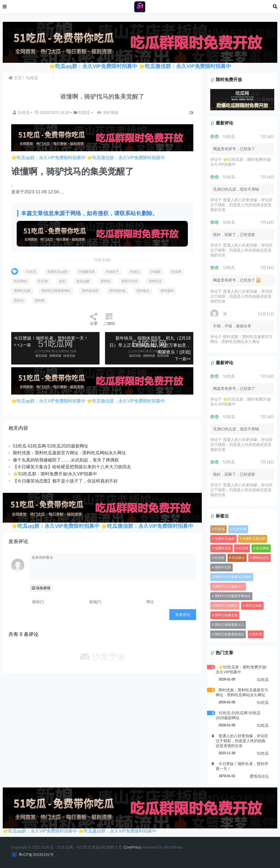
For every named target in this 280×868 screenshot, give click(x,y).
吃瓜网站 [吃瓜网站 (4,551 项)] (262, 548)
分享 (94, 319)
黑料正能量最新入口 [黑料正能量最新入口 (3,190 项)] (229, 625)
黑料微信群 (90, 291)
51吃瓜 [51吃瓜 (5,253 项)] (220, 529)
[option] (102, 188)
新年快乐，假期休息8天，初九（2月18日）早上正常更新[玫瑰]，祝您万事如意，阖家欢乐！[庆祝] (150, 345)
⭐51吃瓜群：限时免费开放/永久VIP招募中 (55, 474)
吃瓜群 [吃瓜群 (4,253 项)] (220, 558)
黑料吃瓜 (155, 281)
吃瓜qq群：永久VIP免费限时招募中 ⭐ (100, 66)
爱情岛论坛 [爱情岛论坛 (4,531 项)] (261, 558)
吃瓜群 (43, 281)
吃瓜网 (176, 272)
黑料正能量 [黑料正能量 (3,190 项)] (254, 606)
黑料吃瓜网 (22, 291)
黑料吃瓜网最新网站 (56, 291)
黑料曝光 (143, 291)
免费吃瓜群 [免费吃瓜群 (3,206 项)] (223, 548)
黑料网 (40, 301)
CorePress (132, 847)
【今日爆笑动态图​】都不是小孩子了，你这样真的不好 (65, 481)
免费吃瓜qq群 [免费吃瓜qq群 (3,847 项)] (225, 539)
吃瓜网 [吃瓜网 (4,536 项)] (243, 548)
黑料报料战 (117, 291)
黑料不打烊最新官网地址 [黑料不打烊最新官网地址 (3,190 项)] (233, 596)
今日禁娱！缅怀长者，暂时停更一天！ (51, 338)
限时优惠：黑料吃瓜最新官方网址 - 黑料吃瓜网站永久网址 (69, 453)
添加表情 (41, 588)
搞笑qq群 (83, 281)
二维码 (109, 319)
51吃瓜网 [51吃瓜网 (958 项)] (239, 529)
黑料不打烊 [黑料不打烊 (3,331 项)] (223, 567)
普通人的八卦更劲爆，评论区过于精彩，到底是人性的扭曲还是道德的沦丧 (241, 205)
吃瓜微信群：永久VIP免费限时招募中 (188, 66)
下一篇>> (183, 359)
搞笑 (62, 281)
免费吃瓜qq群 (57, 272)
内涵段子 (112, 272)
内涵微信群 (87, 272)
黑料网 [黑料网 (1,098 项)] (257, 634)
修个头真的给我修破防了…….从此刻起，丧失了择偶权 (66, 460)
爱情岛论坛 (259, 776)
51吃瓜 (33, 78)
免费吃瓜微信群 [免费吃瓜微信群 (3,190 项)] (254, 539)
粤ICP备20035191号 (36, 855)
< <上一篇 (22, 345)
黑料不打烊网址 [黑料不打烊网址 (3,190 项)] (226, 606)
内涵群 (156, 272)
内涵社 (135, 272)
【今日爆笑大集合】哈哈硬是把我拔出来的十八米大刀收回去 (72, 467)
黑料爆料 (167, 291)
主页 (15, 78)
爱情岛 (106, 281)
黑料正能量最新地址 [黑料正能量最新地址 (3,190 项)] (229, 634)
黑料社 (19, 301)
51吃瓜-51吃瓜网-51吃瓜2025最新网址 (51, 446)
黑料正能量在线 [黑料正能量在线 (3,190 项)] (226, 615)
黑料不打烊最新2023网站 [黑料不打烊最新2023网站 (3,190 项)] (233, 577)
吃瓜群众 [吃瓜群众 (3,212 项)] (238, 558)
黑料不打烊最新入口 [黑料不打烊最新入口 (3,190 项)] (229, 586)
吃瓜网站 (21, 281)
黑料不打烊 (130, 281)
